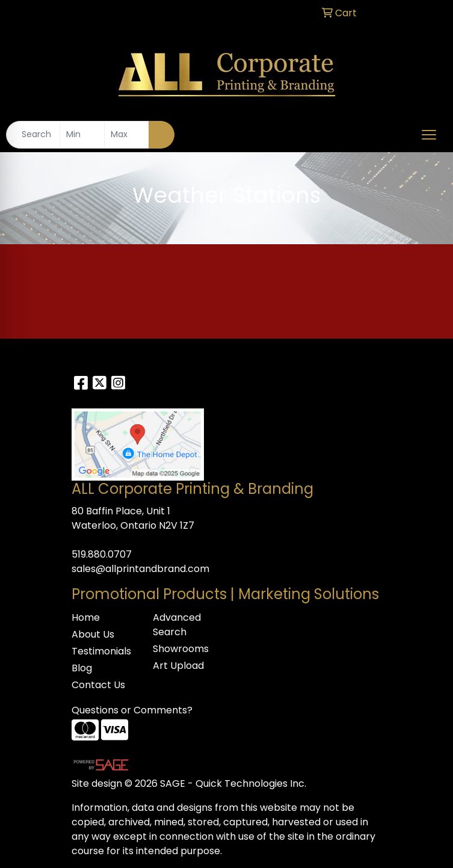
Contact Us (98, 685)
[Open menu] (429, 135)
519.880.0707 (102, 554)
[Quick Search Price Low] (82, 135)
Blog (82, 668)
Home (86, 617)
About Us (93, 634)
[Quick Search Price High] (127, 135)
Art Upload (178, 666)
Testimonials (101, 651)
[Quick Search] (33, 135)
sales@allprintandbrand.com (140, 569)
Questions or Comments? (132, 710)
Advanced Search (177, 625)
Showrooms (181, 649)
